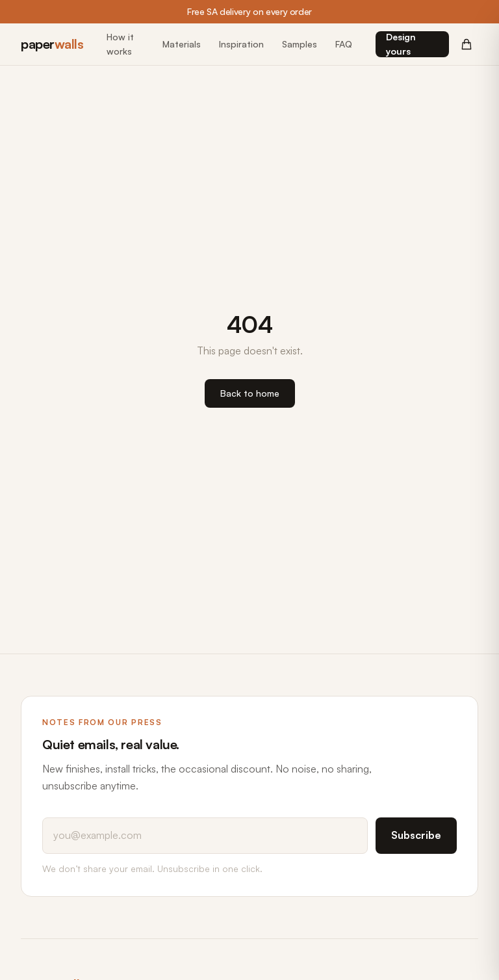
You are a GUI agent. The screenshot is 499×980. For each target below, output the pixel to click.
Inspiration (241, 44)
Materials (182, 44)
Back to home (250, 393)
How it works (120, 44)
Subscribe (416, 835)
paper (52, 44)
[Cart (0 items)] (466, 44)
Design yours (401, 44)
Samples (300, 44)
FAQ (344, 44)
